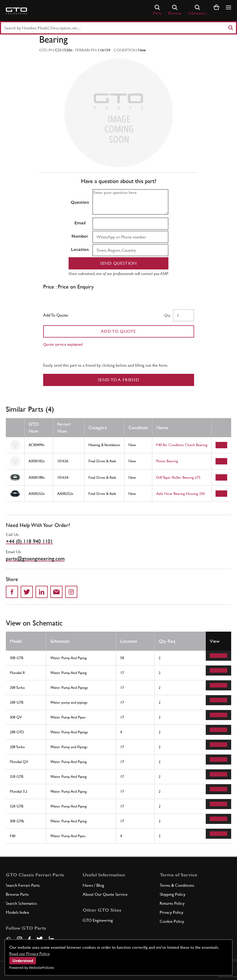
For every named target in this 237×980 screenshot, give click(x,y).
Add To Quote (118, 331)
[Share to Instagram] (71, 592)
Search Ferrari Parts (23, 885)
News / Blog (93, 885)
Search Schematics (21, 903)
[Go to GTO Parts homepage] (16, 11)
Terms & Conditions (177, 885)
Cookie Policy (172, 921)
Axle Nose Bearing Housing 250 (180, 494)
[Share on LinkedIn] (42, 592)
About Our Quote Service (105, 894)
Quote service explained (63, 344)
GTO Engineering (98, 920)
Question (80, 202)
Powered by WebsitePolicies (32, 968)
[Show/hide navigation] (229, 7)
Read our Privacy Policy (30, 954)
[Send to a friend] (56, 592)
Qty (167, 315)
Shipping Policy (173, 894)
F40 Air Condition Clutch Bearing (182, 445)
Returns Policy (172, 903)
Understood (23, 961)
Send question (119, 263)
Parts (157, 10)
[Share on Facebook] (12, 592)
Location (80, 249)
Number (80, 236)
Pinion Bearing (167, 461)
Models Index (17, 912)
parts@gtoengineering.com (35, 558)
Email (80, 223)
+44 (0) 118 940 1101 (29, 541)
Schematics (197, 10)
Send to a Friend (118, 380)
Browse (175, 10)
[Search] (230, 28)
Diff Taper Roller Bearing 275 (178, 477)
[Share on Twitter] (27, 592)
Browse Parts (17, 894)
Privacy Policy (171, 912)
